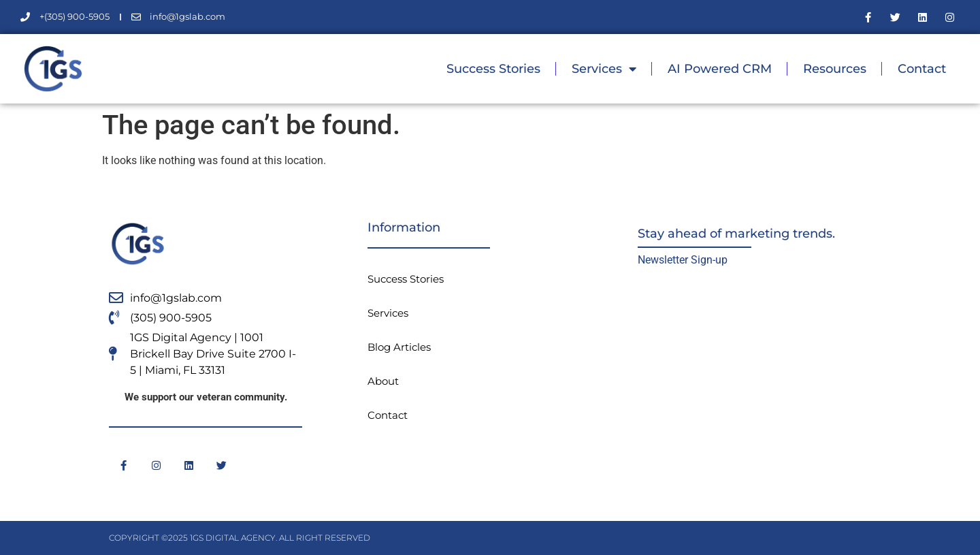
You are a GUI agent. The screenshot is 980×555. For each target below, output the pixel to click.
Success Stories (493, 69)
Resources (835, 69)
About (383, 381)
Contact (922, 69)
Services (604, 69)
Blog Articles (399, 347)
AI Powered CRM (720, 69)
